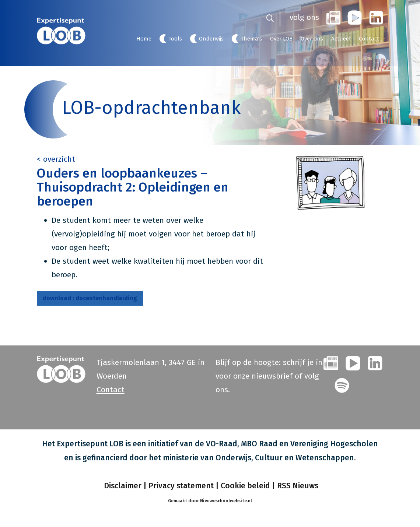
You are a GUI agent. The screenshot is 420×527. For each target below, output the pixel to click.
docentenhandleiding (90, 298)
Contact (369, 39)
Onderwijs (211, 39)
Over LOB (281, 39)
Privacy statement (181, 486)
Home (144, 39)
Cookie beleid (245, 486)
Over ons (312, 39)
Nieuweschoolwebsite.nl (226, 501)
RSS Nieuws (298, 486)
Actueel (341, 39)
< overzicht (56, 159)
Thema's (251, 39)
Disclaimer (122, 486)
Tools (175, 39)
